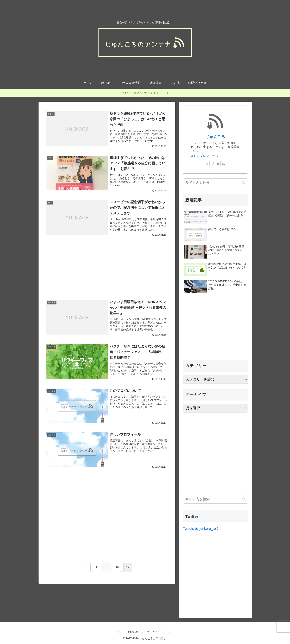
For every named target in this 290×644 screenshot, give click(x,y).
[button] (244, 183)
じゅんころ (215, 137)
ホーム (119, 632)
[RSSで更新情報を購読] (224, 164)
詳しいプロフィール (204, 156)
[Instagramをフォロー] (213, 164)
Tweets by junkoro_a (201, 529)
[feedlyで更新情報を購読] (218, 164)
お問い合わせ (136, 632)
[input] (215, 183)
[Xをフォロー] (207, 164)
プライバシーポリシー (161, 632)
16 (117, 571)
